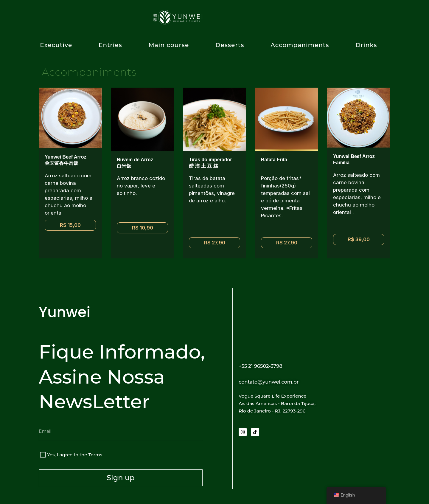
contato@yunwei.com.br (276, 382)
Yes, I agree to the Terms (75, 455)
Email (45, 425)
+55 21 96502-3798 (266, 366)
